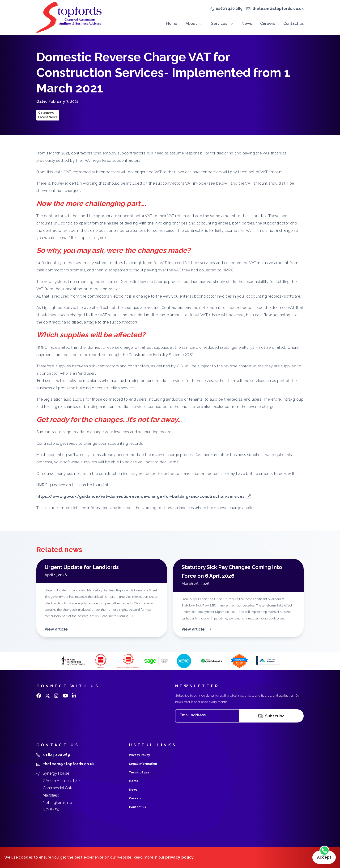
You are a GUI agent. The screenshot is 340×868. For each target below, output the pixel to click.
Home (172, 23)
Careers (268, 23)
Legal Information (143, 764)
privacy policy (179, 857)
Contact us (293, 23)
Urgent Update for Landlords (82, 567)
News (247, 23)
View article (60, 629)
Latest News (48, 117)
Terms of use (139, 772)
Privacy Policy (139, 755)
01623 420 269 (229, 9)
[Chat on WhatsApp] (324, 851)
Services (222, 23)
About (194, 23)
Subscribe (272, 716)
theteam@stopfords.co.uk (278, 9)
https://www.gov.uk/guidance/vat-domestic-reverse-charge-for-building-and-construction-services (144, 496)
